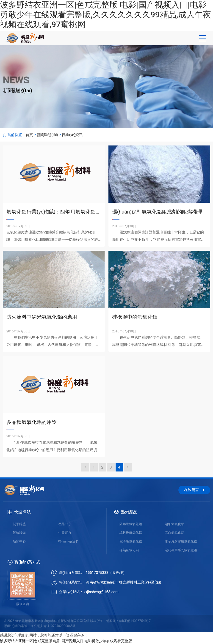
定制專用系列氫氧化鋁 (181, 550)
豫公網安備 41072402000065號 (53, 626)
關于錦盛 (19, 524)
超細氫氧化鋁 (174, 524)
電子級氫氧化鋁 (131, 541)
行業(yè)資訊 (72, 135)
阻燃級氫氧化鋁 (131, 524)
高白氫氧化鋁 (174, 533)
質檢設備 (19, 533)
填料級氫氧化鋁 (131, 533)
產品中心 (65, 524)
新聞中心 (19, 541)
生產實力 (65, 533)
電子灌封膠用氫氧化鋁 (181, 541)
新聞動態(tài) (47, 135)
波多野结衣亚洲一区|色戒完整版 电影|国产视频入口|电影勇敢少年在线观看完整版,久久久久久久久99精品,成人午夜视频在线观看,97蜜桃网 (106, 15)
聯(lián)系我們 (68, 541)
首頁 (29, 135)
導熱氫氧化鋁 (129, 550)
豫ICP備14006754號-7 (135, 621)
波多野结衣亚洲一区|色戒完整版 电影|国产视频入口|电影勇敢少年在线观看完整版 (66, 641)
